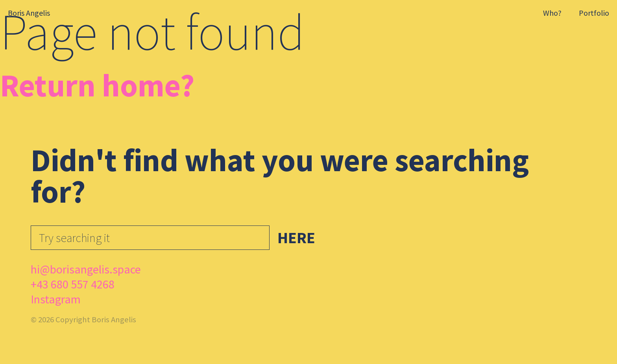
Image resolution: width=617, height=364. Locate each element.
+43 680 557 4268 (73, 284)
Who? (552, 13)
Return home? (97, 85)
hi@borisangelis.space (86, 269)
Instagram (56, 299)
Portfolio (594, 13)
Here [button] (296, 238)
